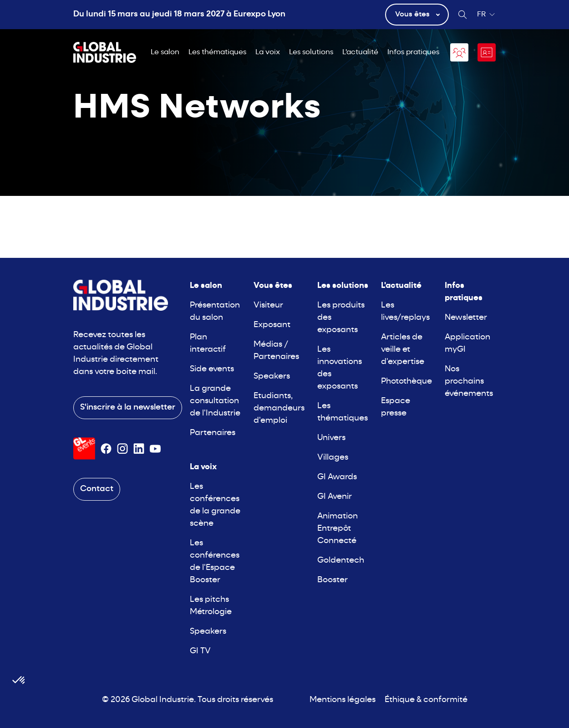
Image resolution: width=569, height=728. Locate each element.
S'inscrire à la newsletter (128, 408)
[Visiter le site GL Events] (84, 449)
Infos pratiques (413, 52)
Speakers (208, 632)
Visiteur (268, 305)
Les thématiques (217, 52)
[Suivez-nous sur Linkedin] (139, 449)
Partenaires (213, 433)
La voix (268, 52)
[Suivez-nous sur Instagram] (122, 449)
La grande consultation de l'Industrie (215, 401)
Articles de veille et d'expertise (403, 350)
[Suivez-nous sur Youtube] (155, 449)
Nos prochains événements (469, 382)
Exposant (272, 325)
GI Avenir (335, 497)
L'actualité (360, 52)
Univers (331, 438)
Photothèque (406, 382)
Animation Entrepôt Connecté (338, 529)
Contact (97, 489)
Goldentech (341, 561)
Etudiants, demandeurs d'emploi (279, 408)
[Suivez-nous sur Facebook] (106, 449)
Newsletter (466, 318)
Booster (333, 580)
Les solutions (311, 52)
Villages (333, 458)
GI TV (200, 651)
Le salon (165, 52)
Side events (212, 369)
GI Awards (337, 477)
